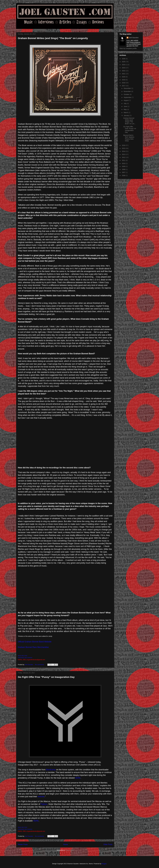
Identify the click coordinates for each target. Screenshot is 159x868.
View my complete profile (128, 48)
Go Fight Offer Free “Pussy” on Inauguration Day (46, 677)
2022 (124, 71)
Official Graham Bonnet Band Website (35, 642)
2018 (124, 83)
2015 (124, 148)
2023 (124, 68)
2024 (124, 65)
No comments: (40, 665)
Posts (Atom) (70, 850)
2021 (124, 74)
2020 (124, 77)
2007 (124, 172)
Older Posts (108, 844)
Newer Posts (23, 844)
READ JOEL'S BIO (23, 656)
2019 (124, 80)
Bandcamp (51, 770)
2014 (124, 151)
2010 (124, 163)
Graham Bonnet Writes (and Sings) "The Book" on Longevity (53, 38)
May (125, 109)
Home (66, 844)
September (128, 97)
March (126, 112)
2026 (124, 59)
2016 (124, 145)
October (127, 94)
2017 (124, 86)
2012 (124, 157)
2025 (124, 62)
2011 (124, 160)
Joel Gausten (134, 38)
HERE (78, 778)
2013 (124, 154)
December (127, 88)
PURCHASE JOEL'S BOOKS (25, 658)
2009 (124, 166)
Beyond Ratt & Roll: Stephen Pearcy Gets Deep (129, 138)
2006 (124, 175)
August (126, 100)
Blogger (104, 864)
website (41, 797)
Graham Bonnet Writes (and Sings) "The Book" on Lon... (129, 121)
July (125, 103)
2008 (124, 169)
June (126, 106)
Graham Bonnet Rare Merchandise (34, 647)
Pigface (44, 804)
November (127, 91)
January (127, 115)
